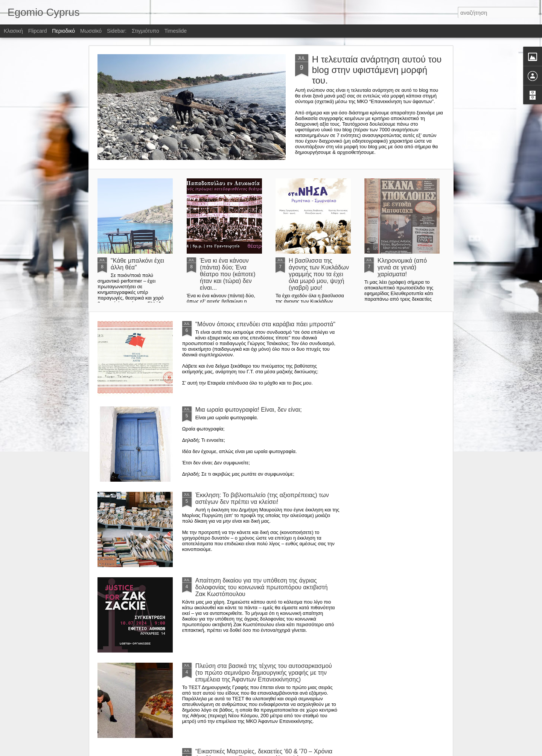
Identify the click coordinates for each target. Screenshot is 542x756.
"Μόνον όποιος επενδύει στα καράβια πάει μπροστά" (265, 324)
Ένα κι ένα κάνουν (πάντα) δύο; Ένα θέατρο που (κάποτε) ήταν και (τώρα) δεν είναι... (228, 274)
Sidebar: (117, 31)
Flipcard (38, 31)
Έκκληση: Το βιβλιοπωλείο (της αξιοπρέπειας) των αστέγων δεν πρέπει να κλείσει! (262, 498)
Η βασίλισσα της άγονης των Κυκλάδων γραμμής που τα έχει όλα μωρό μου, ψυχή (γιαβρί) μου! (319, 274)
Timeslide (176, 31)
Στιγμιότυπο (145, 31)
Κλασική (13, 31)
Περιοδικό (63, 31)
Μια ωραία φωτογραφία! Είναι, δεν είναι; (249, 410)
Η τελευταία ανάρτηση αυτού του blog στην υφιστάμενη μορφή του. (377, 70)
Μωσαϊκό (91, 31)
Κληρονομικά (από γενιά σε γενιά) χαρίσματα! (402, 267)
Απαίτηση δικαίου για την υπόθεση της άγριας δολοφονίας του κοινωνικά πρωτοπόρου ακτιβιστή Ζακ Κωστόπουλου (262, 587)
